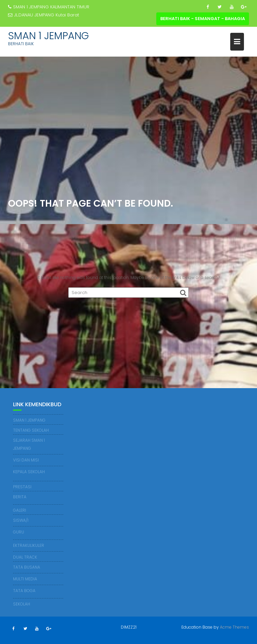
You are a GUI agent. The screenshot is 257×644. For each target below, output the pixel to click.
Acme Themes (234, 627)
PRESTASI (22, 487)
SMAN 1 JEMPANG (49, 36)
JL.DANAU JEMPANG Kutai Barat (44, 15)
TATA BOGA (24, 591)
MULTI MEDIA (25, 579)
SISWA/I (21, 520)
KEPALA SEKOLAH (29, 472)
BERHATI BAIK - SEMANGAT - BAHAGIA (203, 19)
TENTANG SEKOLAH (31, 430)
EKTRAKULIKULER (29, 545)
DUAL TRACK (25, 557)
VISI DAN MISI (26, 460)
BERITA (20, 497)
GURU (19, 532)
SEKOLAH (22, 604)
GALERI (20, 510)
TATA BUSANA (27, 567)
